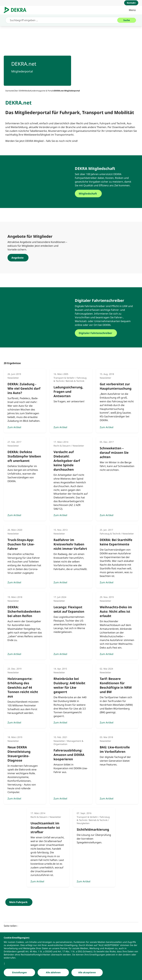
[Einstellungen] (19, 972)
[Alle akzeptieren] (87, 972)
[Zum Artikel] (25, 401)
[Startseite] (10, 91)
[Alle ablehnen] (53, 972)
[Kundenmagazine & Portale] (42, 91)
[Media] (27, 91)
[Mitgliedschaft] (105, 194)
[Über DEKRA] (19, 91)
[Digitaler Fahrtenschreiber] (105, 333)
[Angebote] (37, 258)
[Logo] (16, 10)
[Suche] (127, 20)
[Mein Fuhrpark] (19, 902)
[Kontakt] (131, 3)
